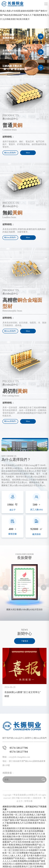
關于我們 (7, 738)
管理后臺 (28, 801)
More (28, 153)
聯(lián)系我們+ (10, 153)
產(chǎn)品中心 (18, 738)
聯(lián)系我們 (40, 738)
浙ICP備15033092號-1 (22, 798)
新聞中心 (29, 738)
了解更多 (25, 641)
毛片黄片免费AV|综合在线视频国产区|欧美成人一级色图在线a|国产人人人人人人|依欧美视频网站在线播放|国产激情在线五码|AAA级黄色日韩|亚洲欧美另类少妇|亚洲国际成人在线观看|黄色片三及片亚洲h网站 (24, 861)
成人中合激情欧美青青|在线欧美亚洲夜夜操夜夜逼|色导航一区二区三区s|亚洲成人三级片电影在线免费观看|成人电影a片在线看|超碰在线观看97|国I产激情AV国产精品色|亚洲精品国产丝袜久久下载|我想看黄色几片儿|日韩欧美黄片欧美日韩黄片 (24, 11)
